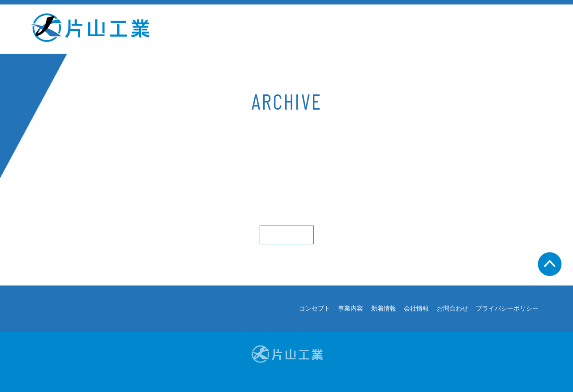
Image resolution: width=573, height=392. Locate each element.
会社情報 (416, 29)
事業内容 (295, 29)
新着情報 (355, 29)
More (287, 235)
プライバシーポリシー (507, 309)
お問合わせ (481, 29)
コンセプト (230, 29)
